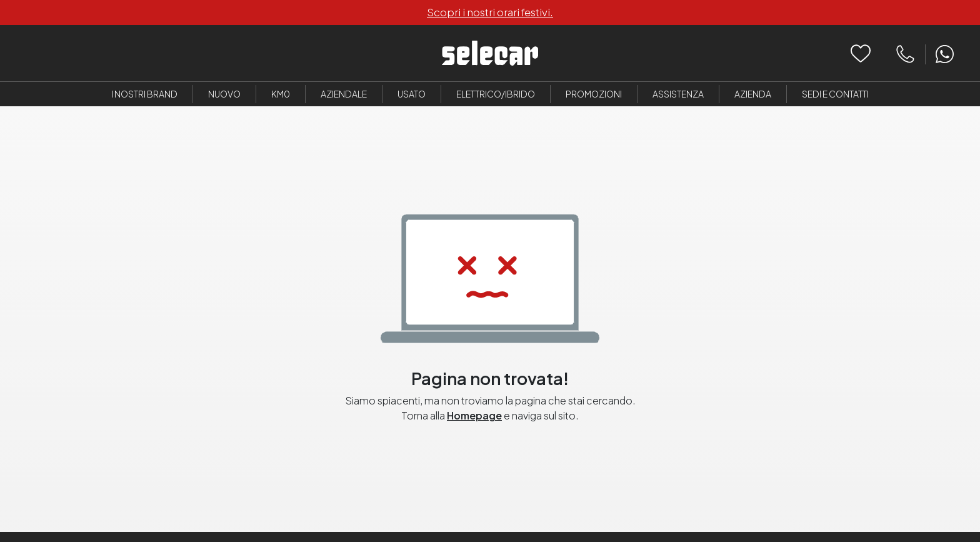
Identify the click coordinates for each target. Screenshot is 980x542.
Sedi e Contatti (835, 94)
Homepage (474, 415)
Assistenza (678, 94)
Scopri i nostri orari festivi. (490, 12)
